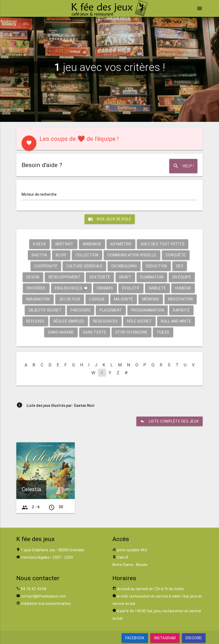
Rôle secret (140, 321)
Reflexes (35, 321)
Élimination (152, 277)
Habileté (157, 288)
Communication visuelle (132, 255)
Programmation (148, 310)
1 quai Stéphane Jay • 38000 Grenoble (53, 550)
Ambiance (92, 244)
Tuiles (163, 332)
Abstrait (64, 244)
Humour (183, 288)
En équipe (182, 277)
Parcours (81, 310)
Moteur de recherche (39, 194)
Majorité (124, 299)
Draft (125, 277)
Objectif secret (45, 310)
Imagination (38, 299)
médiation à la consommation (46, 604)
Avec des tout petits (163, 244)
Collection (87, 255)
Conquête (176, 255)
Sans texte (95, 332)
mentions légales (35, 557)
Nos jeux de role (110, 219)
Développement (65, 277)
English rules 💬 (71, 288)
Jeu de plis (70, 299)
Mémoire (151, 299)
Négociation (181, 299)
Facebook (135, 638)
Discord (194, 638)
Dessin (33, 277)
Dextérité (100, 277)
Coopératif (46, 266)
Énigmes (105, 288)
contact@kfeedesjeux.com (43, 596)
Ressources (106, 321)
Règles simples (69, 321)
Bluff (61, 255)
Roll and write (176, 321)
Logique (97, 299)
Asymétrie (121, 244)
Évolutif (131, 288)
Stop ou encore (131, 332)
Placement (111, 310)
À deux (39, 244)
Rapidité (181, 310)
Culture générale (84, 266)
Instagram (165, 638)
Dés (180, 266)
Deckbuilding (124, 266)
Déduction (156, 266)
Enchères (36, 288)
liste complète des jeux (170, 421)
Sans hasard (61, 332)
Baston (39, 255)
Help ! (183, 166)
